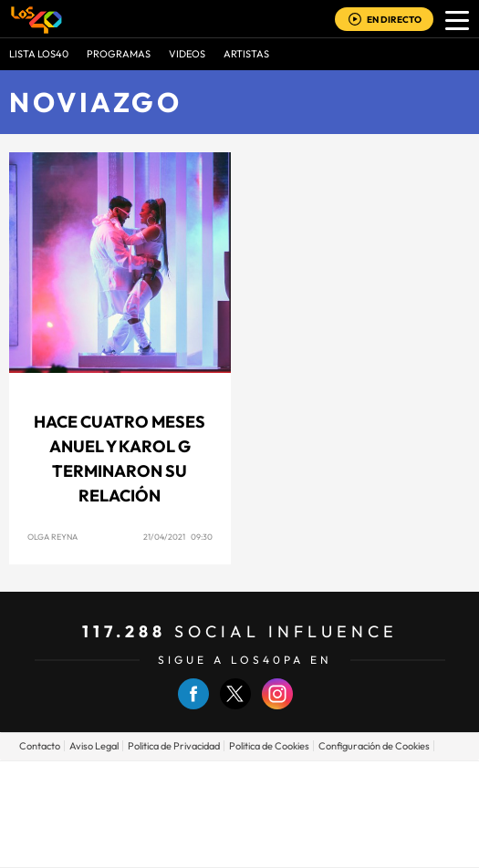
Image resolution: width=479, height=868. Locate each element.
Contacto (40, 746)
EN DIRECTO (394, 20)
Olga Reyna (52, 537)
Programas (119, 54)
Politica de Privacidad (174, 746)
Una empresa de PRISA (240, 801)
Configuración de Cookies (374, 746)
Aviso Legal (94, 746)
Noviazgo (95, 102)
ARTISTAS (246, 54)
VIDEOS (187, 54)
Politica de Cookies (269, 746)
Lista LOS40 (39, 54)
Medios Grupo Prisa (240, 845)
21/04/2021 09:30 (178, 537)
